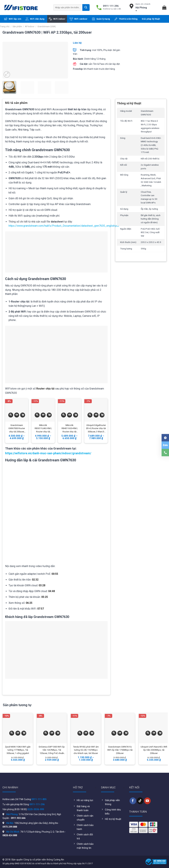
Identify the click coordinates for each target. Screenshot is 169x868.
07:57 (41, 609)
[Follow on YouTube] (147, 801)
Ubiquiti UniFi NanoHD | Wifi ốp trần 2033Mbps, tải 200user (154, 750)
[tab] (16, 104)
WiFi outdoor (79, 19)
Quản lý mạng (101, 19)
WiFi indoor (57, 19)
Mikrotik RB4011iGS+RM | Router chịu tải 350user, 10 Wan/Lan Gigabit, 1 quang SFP (69, 429)
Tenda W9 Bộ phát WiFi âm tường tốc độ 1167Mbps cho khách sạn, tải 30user (86, 750)
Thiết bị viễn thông (126, 19)
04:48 (51, 591)
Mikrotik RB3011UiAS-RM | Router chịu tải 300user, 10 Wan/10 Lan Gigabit (43, 429)
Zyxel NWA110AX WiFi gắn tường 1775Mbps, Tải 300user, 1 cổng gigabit (18, 750)
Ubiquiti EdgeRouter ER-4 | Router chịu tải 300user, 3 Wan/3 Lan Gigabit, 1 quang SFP (96, 429)
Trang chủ (5, 26)
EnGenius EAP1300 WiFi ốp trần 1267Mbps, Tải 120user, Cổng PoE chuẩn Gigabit (52, 750)
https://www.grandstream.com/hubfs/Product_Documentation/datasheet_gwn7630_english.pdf (64, 226)
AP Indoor (30, 26)
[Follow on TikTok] (140, 801)
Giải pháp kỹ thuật (151, 19)
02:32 (35, 580)
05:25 (45, 597)
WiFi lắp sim (13, 19)
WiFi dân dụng (35, 19)
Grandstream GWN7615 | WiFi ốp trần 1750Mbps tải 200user (120, 750)
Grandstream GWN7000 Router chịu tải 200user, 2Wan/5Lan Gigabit (17, 429)
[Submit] (86, 7)
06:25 (29, 603)
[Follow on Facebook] (133, 801)
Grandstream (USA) (47, 26)
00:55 (55, 574)
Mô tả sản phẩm (16, 103)
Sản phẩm (17, 26)
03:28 (42, 585)
